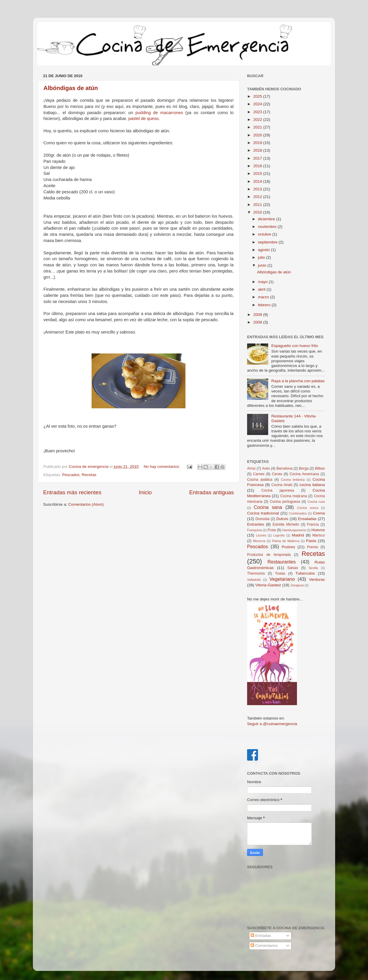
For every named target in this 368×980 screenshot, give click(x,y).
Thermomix (256, 573)
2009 (258, 315)
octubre (265, 234)
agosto (264, 250)
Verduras (317, 579)
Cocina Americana (304, 474)
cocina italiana (312, 485)
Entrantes (256, 524)
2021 (258, 127)
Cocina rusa (316, 502)
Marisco (319, 535)
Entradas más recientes (72, 492)
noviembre (268, 227)
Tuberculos (305, 573)
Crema (319, 513)
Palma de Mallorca (286, 541)
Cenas (277, 474)
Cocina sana (268, 507)
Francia (313, 524)
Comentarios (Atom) (86, 504)
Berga (304, 468)
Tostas (280, 573)
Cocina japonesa (278, 490)
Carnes (259, 474)
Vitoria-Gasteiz (268, 585)
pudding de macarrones (160, 113)
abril (262, 289)
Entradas (261, 936)
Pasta (311, 541)
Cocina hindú (282, 485)
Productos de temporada (269, 555)
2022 (258, 120)
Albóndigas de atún (71, 88)
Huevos (318, 530)
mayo (263, 282)
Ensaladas (307, 519)
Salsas (293, 568)
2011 (258, 205)
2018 (258, 150)
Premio (313, 547)
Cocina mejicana (294, 496)
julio (262, 257)
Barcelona (285, 468)
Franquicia (254, 530)
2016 (258, 166)
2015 (258, 174)
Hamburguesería (294, 530)
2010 (258, 212)
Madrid (298, 535)
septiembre (268, 242)
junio (263, 265)
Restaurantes (282, 562)
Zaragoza (297, 585)
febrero (265, 305)
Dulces (282, 519)
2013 (258, 189)
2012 (258, 197)
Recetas (89, 475)
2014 (258, 181)
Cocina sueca (308, 508)
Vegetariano (282, 579)
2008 (258, 322)
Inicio (145, 492)
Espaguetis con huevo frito (294, 346)
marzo (264, 297)
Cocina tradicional (263, 513)
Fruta (272, 530)
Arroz (251, 468)
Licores (261, 535)
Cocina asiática (260, 480)
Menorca (259, 541)
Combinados (298, 513)
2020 (258, 135)
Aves (266, 468)
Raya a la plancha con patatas (298, 381)
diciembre (267, 219)
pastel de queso (144, 119)
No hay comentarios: (163, 467)
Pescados (71, 475)
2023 (258, 112)
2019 (258, 143)
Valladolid (254, 580)
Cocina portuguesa (285, 502)
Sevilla (313, 568)
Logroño (279, 535)
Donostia (262, 519)
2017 (258, 158)
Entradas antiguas (212, 492)
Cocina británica (293, 480)
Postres (288, 547)
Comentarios (264, 946)
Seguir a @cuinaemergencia (272, 724)
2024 (258, 104)
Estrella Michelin (286, 524)
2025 (258, 96)
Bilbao (320, 468)
